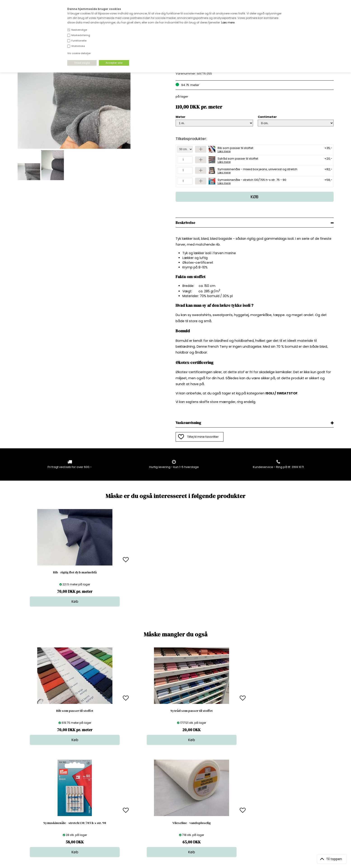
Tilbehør (175, 802)
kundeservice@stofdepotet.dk (40, 811)
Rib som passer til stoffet (235, 149)
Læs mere (228, 22)
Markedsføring (81, 35)
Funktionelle (79, 41)
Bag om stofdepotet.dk (110, 793)
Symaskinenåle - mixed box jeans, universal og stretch (257, 170)
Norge (98, 802)
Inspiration (177, 820)
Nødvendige (79, 30)
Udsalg (174, 811)
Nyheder (175, 807)
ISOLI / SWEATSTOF (281, 393)
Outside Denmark (106, 807)
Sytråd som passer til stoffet (238, 160)
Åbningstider (103, 789)
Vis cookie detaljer (79, 53)
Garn (172, 798)
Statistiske (78, 46)
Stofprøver (177, 816)
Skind (173, 793)
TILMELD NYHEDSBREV (287, 799)
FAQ (96, 798)
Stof (172, 789)
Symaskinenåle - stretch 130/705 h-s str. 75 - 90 (252, 181)
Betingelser (102, 811)
